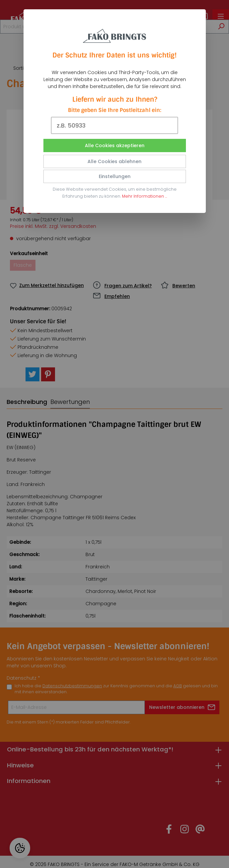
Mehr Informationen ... (144, 196)
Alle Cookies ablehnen (114, 161)
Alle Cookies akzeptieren (115, 145)
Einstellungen (115, 176)
